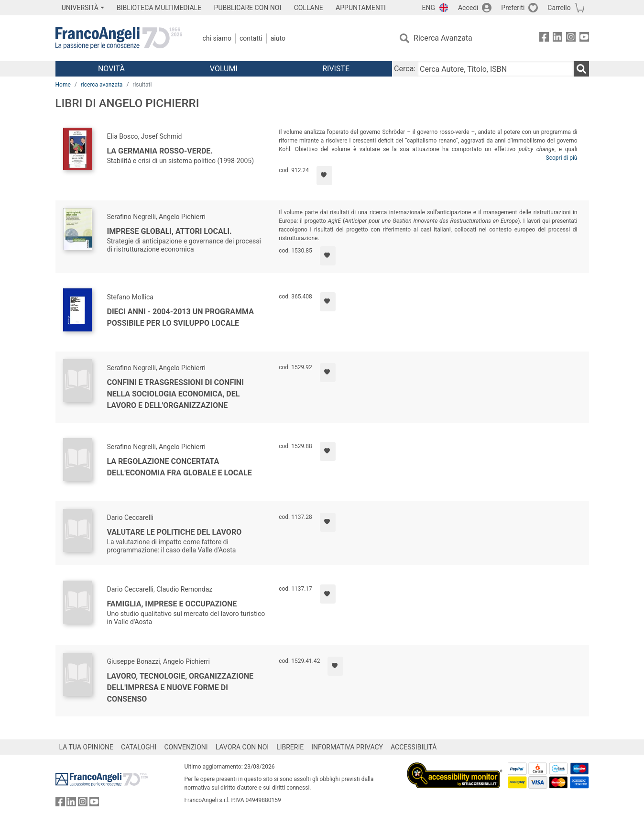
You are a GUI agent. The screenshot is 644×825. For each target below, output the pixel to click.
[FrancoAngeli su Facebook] (544, 38)
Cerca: (405, 69)
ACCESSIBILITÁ (414, 747)
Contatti (251, 38)
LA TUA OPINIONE (87, 747)
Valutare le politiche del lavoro (175, 532)
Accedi (468, 8)
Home (63, 85)
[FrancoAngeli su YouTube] (584, 38)
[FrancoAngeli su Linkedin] (557, 38)
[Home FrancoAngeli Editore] (119, 38)
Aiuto (278, 38)
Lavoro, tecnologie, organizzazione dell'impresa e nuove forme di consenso (180, 687)
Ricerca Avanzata (443, 38)
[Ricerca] (581, 69)
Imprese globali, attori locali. (169, 231)
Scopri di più (562, 158)
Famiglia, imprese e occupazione (172, 604)
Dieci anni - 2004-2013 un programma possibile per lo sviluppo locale (180, 317)
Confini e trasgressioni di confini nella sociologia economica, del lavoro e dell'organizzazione (175, 394)
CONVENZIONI (186, 747)
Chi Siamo (217, 38)
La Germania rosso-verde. (160, 151)
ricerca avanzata (102, 85)
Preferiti (513, 8)
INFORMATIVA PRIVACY (347, 747)
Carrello (559, 8)
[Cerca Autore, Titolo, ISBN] (495, 69)
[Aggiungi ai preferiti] (324, 176)
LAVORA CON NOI (242, 747)
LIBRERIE (290, 747)
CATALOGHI (139, 747)
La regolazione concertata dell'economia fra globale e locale (180, 467)
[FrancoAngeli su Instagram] (571, 38)
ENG (429, 8)
